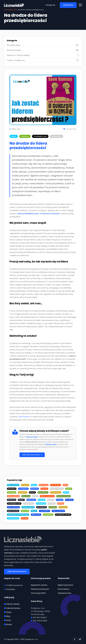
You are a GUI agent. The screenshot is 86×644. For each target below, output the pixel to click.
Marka (66, 492)
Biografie (25, 485)
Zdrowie (25, 518)
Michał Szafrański (63, 496)
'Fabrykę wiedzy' (51, 444)
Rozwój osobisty (28, 507)
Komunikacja (43, 492)
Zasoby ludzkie (13, 518)
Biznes (14, 136)
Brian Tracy (44, 485)
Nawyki (21, 500)
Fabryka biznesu (12, 608)
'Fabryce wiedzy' (32, 437)
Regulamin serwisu (39, 585)
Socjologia (63, 507)
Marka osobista (13, 496)
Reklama (52, 503)
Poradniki (69, 500)
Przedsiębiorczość (40, 136)
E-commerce (23, 489)
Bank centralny (13, 485)
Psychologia (41, 503)
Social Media (42, 507)
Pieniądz (42, 500)
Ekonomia (35, 489)
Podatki (51, 500)
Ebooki (8, 624)
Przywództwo (56, 136)
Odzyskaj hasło (64, 593)
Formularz (10, 589)
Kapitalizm (23, 492)
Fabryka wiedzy (12, 604)
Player (8, 612)
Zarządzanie (48, 515)
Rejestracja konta (66, 585)
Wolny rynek (36, 515)
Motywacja (12, 500)
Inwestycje (25, 136)
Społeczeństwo (13, 511)
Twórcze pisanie (58, 511)
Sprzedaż (25, 511)
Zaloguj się (50, 5)
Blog (7, 616)
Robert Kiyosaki (13, 507)
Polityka (60, 500)
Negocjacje (31, 500)
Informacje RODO (38, 593)
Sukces (34, 511)
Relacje (61, 503)
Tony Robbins (45, 511)
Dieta (65, 485)
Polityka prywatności (40, 589)
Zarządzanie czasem (63, 515)
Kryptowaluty (56, 492)
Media (35, 496)
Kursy (8, 620)
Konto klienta (64, 589)
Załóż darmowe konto (32, 455)
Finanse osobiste (57, 489)
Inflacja (69, 489)
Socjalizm (53, 507)
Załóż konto (68, 5)
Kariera (32, 492)
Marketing (26, 496)
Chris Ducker (56, 485)
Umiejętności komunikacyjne (18, 515)
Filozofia (44, 489)
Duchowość (12, 489)
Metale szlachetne (47, 496)
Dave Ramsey (24, 417)
